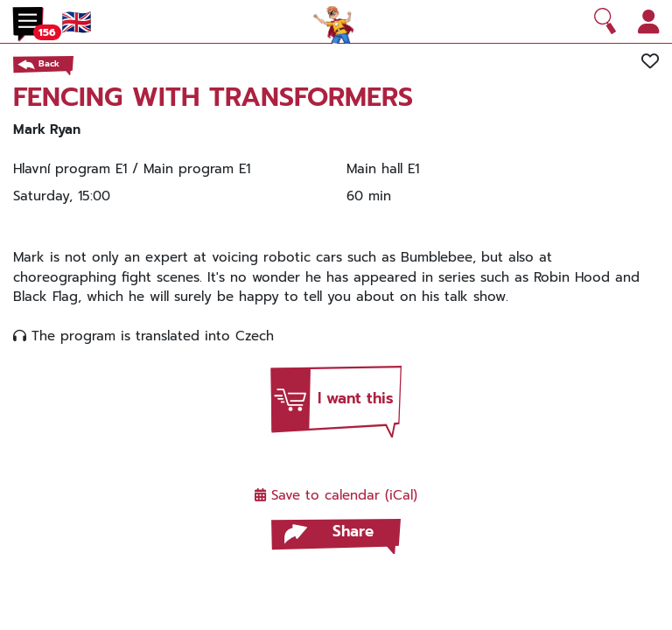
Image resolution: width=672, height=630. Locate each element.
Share (353, 531)
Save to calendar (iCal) (336, 495)
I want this (356, 398)
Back (49, 63)
